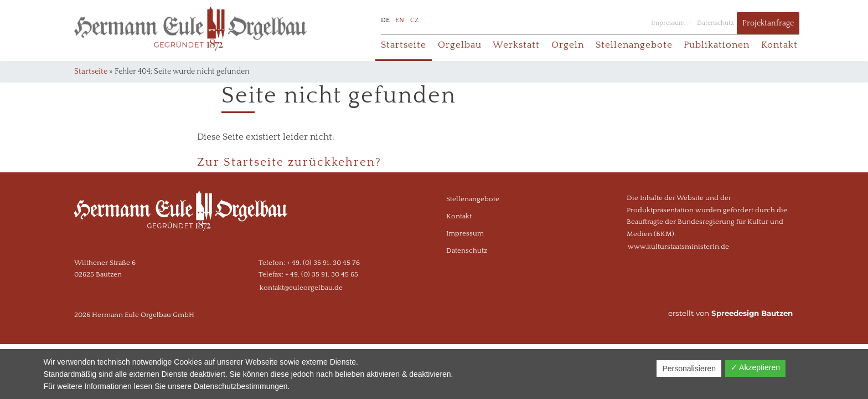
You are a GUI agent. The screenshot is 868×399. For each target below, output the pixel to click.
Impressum (668, 23)
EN (400, 20)
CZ (414, 20)
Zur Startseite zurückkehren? (289, 162)
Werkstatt (516, 45)
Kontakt (779, 45)
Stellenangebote (634, 45)
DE (385, 20)
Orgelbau (460, 45)
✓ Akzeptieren (755, 367)
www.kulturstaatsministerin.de (678, 247)
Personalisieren (689, 369)
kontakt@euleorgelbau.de (301, 288)
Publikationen (717, 45)
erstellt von (730, 313)
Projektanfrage (768, 23)
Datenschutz (715, 23)
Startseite (404, 45)
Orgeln (568, 45)
